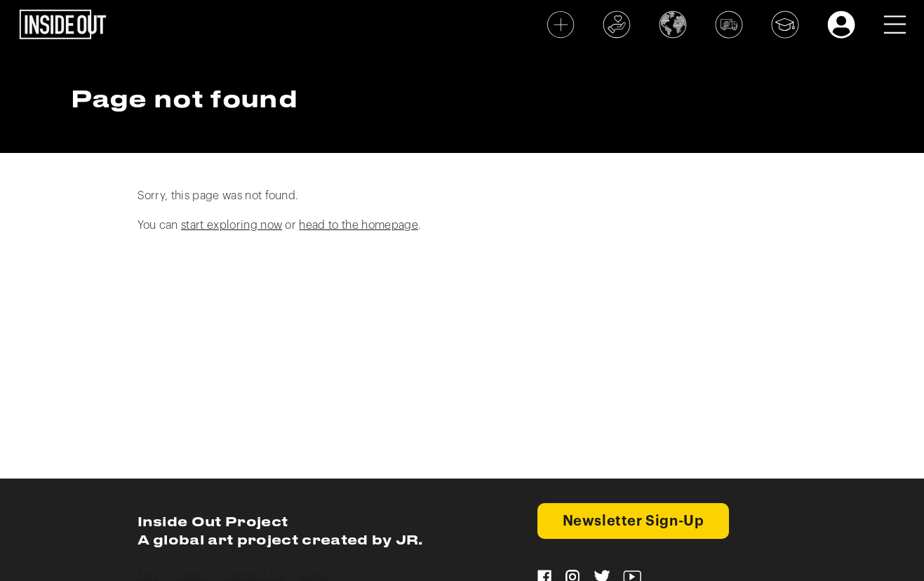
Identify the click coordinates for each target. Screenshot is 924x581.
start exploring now (232, 225)
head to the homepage (358, 225)
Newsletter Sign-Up (634, 521)
